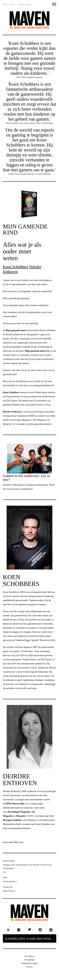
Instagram (40, 930)
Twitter (29, 929)
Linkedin (51, 930)
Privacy (30, 967)
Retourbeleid (30, 960)
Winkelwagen (24, 4)
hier (8, 865)
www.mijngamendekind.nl (41, 385)
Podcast (8, 930)
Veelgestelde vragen (29, 963)
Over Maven (29, 956)
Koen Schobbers (16, 267)
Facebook (19, 930)
